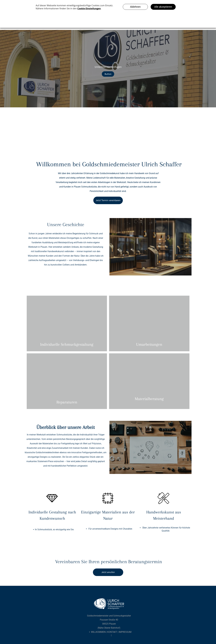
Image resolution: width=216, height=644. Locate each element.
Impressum (125, 632)
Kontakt (112, 632)
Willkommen (98, 632)
